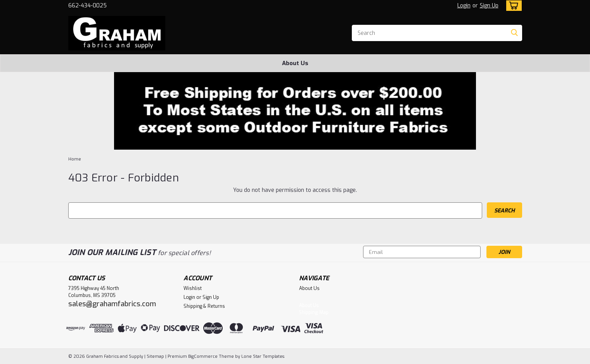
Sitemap (155, 356)
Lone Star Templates (263, 356)
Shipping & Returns (204, 306)
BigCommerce (203, 356)
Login (464, 6)
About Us (295, 63)
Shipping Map (314, 312)
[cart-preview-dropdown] (512, 6)
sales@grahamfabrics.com (112, 304)
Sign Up (489, 6)
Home (75, 159)
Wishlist (193, 288)
